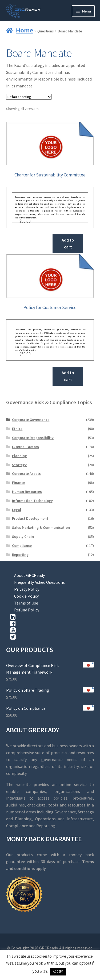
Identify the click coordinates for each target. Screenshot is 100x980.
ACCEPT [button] (58, 971)
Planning (19, 456)
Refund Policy (27, 610)
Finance (19, 483)
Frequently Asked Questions (39, 582)
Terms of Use (26, 603)
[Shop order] (29, 97)
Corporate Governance (31, 420)
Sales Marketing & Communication (41, 527)
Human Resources (27, 492)
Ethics (17, 429)
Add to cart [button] (68, 243)
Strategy (19, 465)
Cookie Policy (26, 596)
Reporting (20, 555)
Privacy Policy (27, 589)
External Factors (25, 447)
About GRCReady (29, 575)
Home (25, 30)
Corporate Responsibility (33, 438)
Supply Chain (23, 537)
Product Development (30, 518)
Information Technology (32, 501)
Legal (17, 510)
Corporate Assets (26, 474)
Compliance (22, 546)
